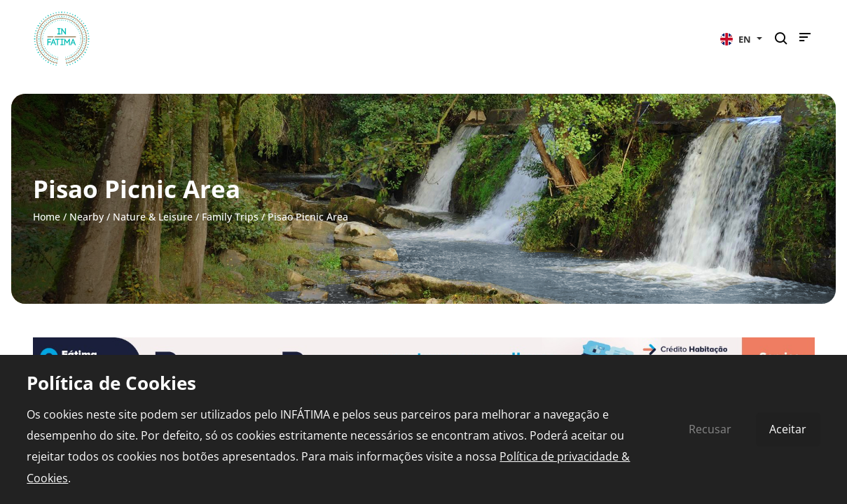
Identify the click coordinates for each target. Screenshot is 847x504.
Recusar (710, 429)
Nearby (87, 217)
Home (47, 217)
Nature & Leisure (153, 217)
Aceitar (788, 429)
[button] (741, 38)
